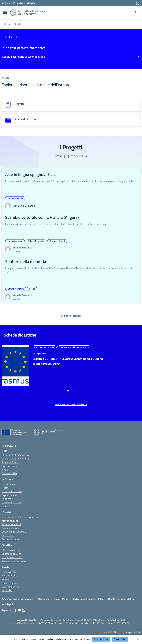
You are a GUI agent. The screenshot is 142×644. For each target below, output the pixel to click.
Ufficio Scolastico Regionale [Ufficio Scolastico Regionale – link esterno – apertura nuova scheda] (16, 455)
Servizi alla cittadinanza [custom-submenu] (14, 532)
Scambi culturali (57, 241)
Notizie (5, 579)
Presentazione (9, 484)
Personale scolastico (12, 528)
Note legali (7, 604)
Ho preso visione (101, 639)
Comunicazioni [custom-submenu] (9, 572)
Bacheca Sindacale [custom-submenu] (11, 583)
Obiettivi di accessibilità (121, 599)
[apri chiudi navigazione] (5, 13)
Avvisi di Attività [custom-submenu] (10, 576)
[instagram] (24, 610)
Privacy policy (120, 639)
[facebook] (16, 610)
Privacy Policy (61, 599)
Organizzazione (9, 495)
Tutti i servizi (8, 535)
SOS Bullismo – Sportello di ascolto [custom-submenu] (20, 517)
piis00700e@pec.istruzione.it (51, 623)
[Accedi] (138, 3)
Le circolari (7, 590)
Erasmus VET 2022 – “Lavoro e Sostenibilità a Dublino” (48, 367)
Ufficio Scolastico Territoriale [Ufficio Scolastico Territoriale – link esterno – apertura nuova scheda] (16, 459)
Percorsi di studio (10, 539)
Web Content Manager (48, 376)
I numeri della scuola (12, 502)
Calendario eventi (10, 587)
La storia (6, 506)
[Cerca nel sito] (135, 13)
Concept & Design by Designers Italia (122, 632)
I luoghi (5, 488)
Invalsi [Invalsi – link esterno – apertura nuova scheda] (5, 470)
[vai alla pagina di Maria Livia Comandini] (24, 206)
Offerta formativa (36, 241)
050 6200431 (87, 620)
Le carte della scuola (12, 491)
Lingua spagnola (15, 198)
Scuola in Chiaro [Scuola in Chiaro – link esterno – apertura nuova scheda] (10, 462)
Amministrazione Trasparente (17, 599)
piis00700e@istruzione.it (25, 623)
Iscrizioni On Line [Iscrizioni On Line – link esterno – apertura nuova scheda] (10, 466)
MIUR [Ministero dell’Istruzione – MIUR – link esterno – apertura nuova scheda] (4, 451)
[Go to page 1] (69, 391)
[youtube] (20, 610)
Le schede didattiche (12, 554)
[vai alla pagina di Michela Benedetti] (22, 247)
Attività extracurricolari (45, 347)
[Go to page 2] (73, 391)
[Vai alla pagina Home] (7, 24)
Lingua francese (15, 241)
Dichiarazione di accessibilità (88, 599)
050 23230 (120, 620)
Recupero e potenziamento (15, 561)
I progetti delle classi (12, 557)
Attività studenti (10, 521)
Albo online (43, 599)
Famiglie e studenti (11, 524)
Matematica (112, 351)
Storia (32, 289)
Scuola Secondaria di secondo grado (24, 57)
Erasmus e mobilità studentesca (49, 351)
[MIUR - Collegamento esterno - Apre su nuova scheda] (18, 3)
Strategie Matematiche (120, 363)
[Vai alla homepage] (13, 13)
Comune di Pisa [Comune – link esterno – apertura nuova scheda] (9, 473)
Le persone (7, 499)
